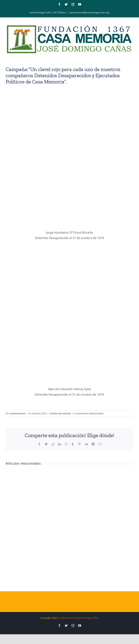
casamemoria (18, 413)
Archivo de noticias (60, 413)
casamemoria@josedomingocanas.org (89, 12)
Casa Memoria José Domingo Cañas (79, 618)
